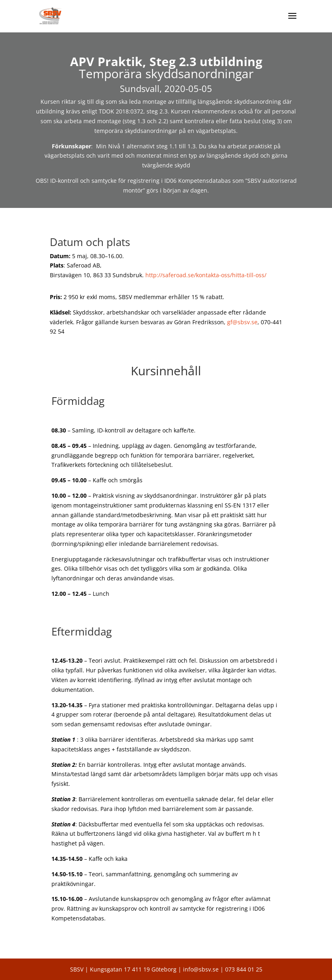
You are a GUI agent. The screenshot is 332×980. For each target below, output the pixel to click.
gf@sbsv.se (242, 322)
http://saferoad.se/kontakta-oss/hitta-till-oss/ (206, 275)
